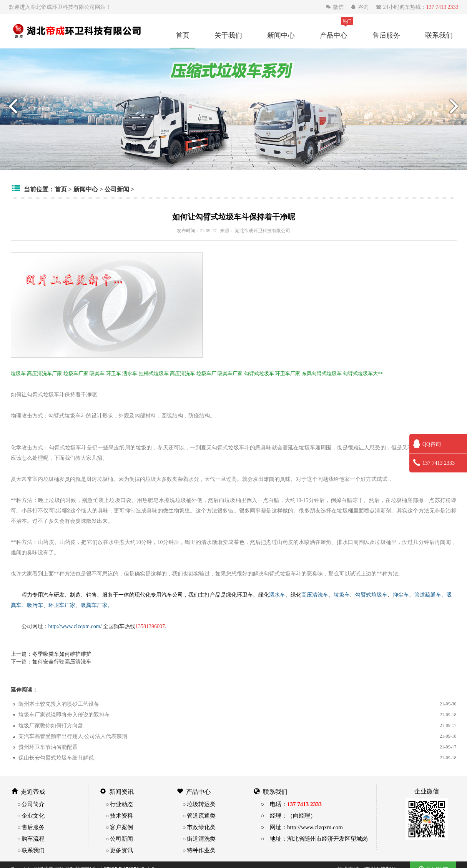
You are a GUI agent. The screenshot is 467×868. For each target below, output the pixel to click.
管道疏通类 (201, 816)
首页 (183, 35)
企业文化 (33, 816)
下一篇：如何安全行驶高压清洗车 (51, 662)
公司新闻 (117, 189)
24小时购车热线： (417, 7)
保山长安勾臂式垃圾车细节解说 (56, 758)
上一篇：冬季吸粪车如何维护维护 (51, 654)
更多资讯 (121, 850)
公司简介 (33, 804)
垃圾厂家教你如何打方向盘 (51, 725)
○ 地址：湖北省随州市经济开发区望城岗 (314, 839)
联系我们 (439, 35)
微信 (335, 7)
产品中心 (334, 35)
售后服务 (386, 35)
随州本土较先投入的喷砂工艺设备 (59, 704)
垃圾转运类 (201, 804)
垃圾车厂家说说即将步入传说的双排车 (64, 715)
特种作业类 (201, 850)
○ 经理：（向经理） (288, 816)
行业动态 (121, 804)
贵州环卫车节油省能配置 (48, 747)
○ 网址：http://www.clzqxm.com (302, 827)
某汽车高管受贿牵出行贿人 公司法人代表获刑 (73, 736)
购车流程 (33, 839)
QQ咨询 (427, 444)
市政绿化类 (201, 827)
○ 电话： (291, 804)
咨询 (360, 7)
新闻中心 (281, 35)
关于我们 (228, 35)
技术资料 (121, 816)
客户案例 (121, 827)
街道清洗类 (201, 839)
